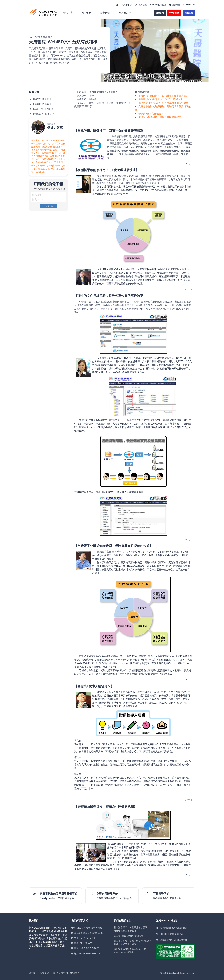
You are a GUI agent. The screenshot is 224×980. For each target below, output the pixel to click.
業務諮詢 (189, 12)
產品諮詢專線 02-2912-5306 (87, 932)
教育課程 (141, 5)
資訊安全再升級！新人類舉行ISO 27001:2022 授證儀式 (130, 950)
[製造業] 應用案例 (42, 99)
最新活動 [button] (105, 12)
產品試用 (160, 12)
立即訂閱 (48, 205)
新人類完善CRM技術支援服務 (129, 935)
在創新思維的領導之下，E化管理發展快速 (161, 98)
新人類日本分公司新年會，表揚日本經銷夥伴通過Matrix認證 (133, 942)
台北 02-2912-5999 (83, 937)
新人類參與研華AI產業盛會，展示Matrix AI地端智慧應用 (130, 929)
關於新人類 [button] (125, 12)
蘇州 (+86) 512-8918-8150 (86, 953)
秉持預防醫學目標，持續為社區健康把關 (160, 116)
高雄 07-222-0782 (83, 942)
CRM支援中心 (124, 5)
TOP (190, 163)
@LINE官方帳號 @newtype (87, 927)
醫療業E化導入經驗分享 (151, 113)
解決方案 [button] (68, 12)
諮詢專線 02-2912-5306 (182, 5)
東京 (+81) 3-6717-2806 (85, 948)
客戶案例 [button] (87, 12)
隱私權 (32, 972)
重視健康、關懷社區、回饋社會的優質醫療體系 (163, 95)
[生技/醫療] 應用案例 (44, 113)
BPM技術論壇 (158, 5)
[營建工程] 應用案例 (43, 108)
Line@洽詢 (174, 12)
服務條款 (44, 972)
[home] (43, 12)
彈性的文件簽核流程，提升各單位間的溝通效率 (163, 102)
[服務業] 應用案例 (42, 103)
